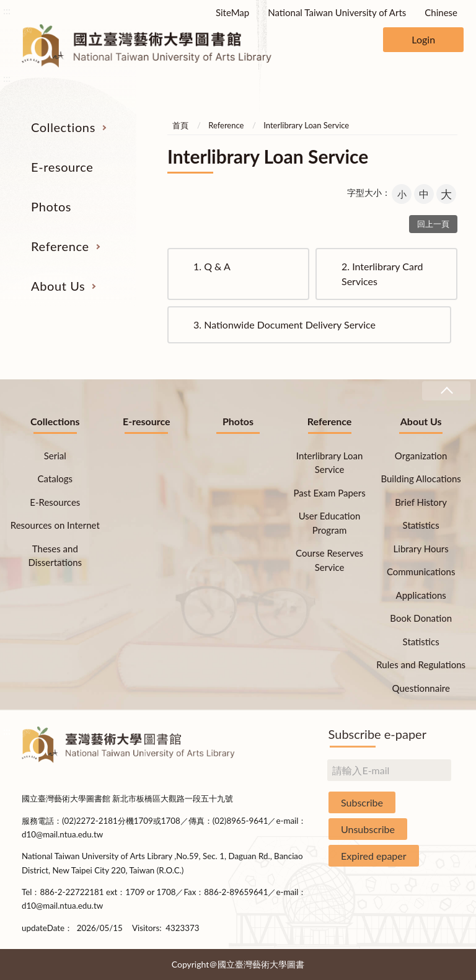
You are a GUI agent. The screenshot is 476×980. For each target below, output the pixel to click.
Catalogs (55, 479)
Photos (51, 206)
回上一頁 (433, 224)
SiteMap (232, 12)
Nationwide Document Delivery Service (284, 324)
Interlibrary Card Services (382, 274)
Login (423, 39)
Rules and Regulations (421, 664)
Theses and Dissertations (55, 556)
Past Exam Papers (329, 493)
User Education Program (330, 523)
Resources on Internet (55, 525)
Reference (60, 246)
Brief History (421, 502)
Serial (55, 456)
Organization (421, 456)
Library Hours (421, 549)
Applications (421, 595)
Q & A (212, 266)
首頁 (180, 125)
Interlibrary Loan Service (306, 125)
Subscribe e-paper (377, 734)
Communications (421, 572)
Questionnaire (421, 688)
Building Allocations (421, 479)
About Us (58, 286)
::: (7, 10)
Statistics (421, 525)
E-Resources (55, 502)
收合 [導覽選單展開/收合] (446, 391)
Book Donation (421, 618)
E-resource (62, 167)
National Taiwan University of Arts (337, 12)
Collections (63, 127)
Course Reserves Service (329, 560)
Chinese (441, 12)
